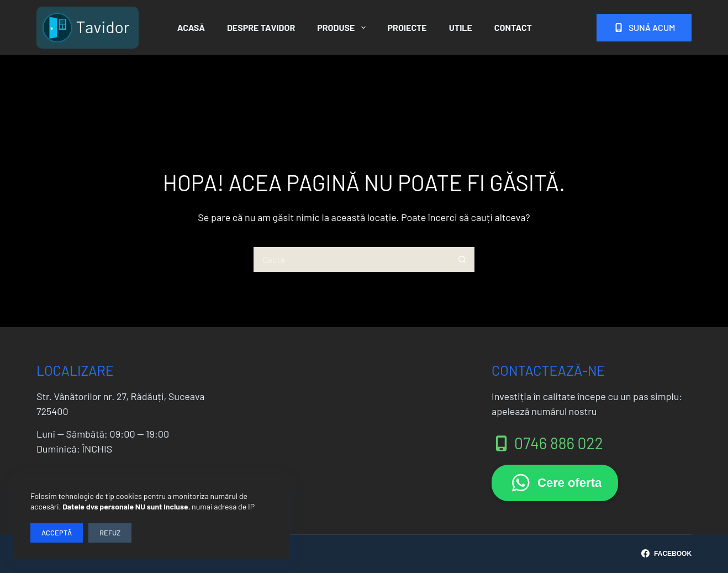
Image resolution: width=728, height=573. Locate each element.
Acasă (191, 27)
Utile (461, 27)
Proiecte (407, 27)
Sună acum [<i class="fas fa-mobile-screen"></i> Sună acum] (644, 27)
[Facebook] (666, 554)
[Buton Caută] (462, 259)
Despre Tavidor (261, 27)
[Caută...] (352, 259)
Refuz (110, 533)
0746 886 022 (547, 443)
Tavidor (102, 27)
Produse (343, 28)
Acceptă (57, 533)
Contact (513, 27)
